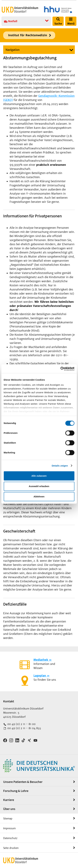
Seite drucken (11, 848)
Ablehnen (39, 496)
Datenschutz (10, 838)
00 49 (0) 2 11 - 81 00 (21, 724)
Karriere (9, 800)
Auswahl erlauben (39, 486)
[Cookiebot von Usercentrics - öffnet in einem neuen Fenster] (60, 369)
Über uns (9, 809)
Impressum (9, 828)
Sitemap (8, 819)
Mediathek (41, 660)
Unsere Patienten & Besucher (23, 782)
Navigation (13, 50)
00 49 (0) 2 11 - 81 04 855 (24, 728)
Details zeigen (60, 466)
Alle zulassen (39, 476)
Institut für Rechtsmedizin (28, 35)
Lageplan (40, 676)
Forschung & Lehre (16, 791)
